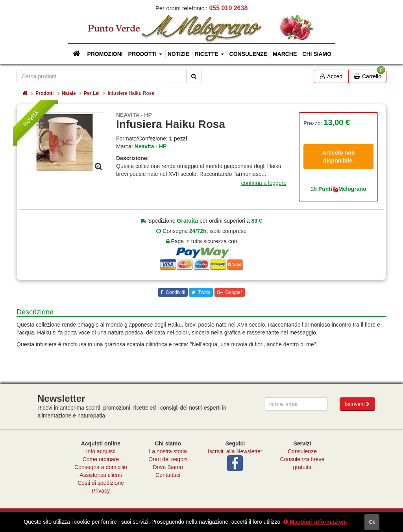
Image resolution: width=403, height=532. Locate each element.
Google (233, 292)
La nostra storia (168, 451)
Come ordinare (101, 459)
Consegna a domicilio (101, 467)
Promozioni (105, 54)
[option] (65, 142)
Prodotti (44, 93)
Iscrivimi (357, 404)
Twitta (203, 292)
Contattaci (168, 475)
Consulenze (248, 54)
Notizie (178, 54)
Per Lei (92, 93)
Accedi (331, 76)
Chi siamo (317, 54)
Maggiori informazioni (315, 522)
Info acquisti (101, 451)
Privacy (101, 491)
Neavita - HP (151, 146)
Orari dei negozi (168, 459)
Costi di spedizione (101, 483)
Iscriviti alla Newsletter (235, 451)
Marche (285, 54)
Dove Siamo (168, 467)
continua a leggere (264, 183)
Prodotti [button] (145, 54)
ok (372, 522)
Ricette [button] (209, 54)
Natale (69, 93)
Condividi (175, 292)
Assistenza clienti (101, 475)
